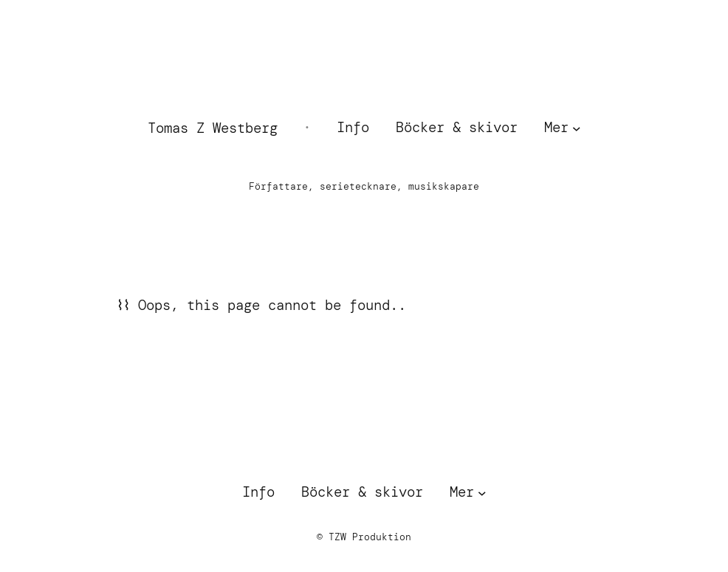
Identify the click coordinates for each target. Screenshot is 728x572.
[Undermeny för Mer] (577, 128)
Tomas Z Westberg (213, 128)
